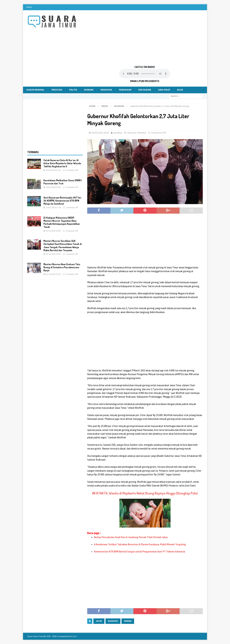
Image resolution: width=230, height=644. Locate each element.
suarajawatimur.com (67, 636)
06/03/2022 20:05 (100, 133)
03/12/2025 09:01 (53, 254)
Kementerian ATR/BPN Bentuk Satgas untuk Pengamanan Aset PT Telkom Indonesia (140, 552)
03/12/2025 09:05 (53, 231)
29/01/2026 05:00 (53, 187)
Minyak (128, 621)
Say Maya (118, 133)
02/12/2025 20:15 (53, 274)
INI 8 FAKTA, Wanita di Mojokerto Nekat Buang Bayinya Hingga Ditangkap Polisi (145, 493)
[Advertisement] (145, 38)
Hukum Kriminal (35, 90)
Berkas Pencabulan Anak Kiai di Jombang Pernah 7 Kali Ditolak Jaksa (131, 537)
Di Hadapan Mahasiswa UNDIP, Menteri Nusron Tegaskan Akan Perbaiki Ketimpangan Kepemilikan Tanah (62, 222)
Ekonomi (89, 90)
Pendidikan (125, 90)
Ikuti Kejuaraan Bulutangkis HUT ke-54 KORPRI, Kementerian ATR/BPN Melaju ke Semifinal (63, 201)
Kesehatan (106, 90)
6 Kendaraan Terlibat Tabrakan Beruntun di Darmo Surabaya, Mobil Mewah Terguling (140, 544)
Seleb (180, 90)
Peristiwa (57, 90)
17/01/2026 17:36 (53, 208)
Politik (73, 90)
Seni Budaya (145, 90)
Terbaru (33, 152)
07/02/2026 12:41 (53, 170)
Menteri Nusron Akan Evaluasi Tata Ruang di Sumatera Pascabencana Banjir (62, 267)
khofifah (113, 621)
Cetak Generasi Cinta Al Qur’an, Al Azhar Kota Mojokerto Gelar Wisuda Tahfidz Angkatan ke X (62, 163)
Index (29, 7)
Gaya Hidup (164, 90)
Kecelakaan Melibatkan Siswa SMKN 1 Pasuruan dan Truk (63, 182)
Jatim (99, 621)
